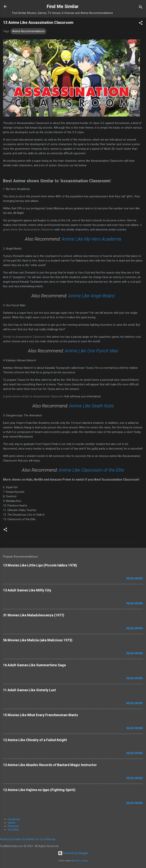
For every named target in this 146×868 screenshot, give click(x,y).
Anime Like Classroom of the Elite (91, 470)
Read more (135, 578)
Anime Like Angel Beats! (92, 296)
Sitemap (50, 839)
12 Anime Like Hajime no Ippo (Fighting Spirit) (39, 790)
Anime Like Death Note (91, 406)
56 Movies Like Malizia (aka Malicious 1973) (38, 640)
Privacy (4, 839)
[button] (141, 24)
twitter (12, 823)
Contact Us (18, 839)
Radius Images (81, 861)
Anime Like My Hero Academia (91, 239)
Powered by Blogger (73, 853)
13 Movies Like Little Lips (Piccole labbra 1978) (40, 565)
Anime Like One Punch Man (92, 351)
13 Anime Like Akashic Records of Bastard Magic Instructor (50, 765)
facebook (14, 819)
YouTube (13, 830)
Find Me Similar (63, 6)
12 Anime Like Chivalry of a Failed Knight (35, 740)
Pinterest (13, 826)
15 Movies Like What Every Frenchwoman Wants (40, 715)
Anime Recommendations (28, 31)
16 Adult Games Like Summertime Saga (34, 665)
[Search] (141, 8)
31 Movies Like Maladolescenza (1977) (34, 615)
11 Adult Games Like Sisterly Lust (29, 690)
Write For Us (35, 839)
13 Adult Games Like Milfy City (27, 590)
